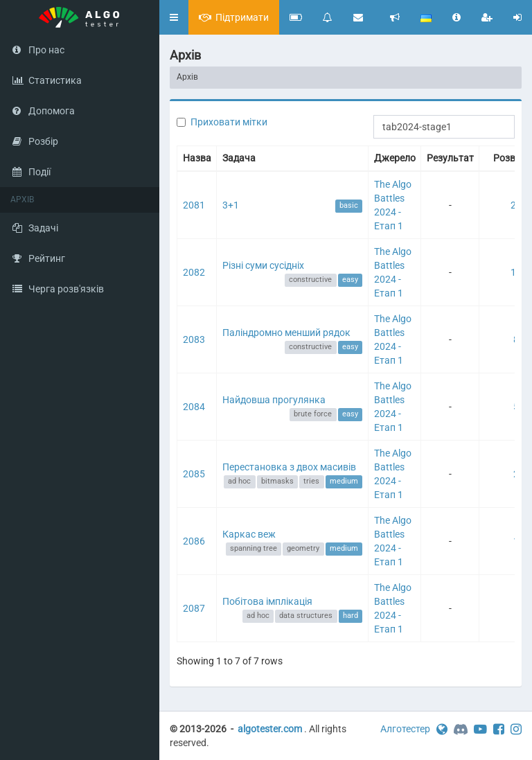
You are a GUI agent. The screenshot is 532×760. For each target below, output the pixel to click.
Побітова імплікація (267, 601)
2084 (194, 407)
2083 (194, 339)
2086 (194, 541)
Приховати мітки (229, 122)
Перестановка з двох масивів (289, 467)
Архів (187, 77)
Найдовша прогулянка (274, 400)
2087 (194, 608)
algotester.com (270, 729)
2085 (194, 474)
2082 (194, 272)
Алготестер (405, 729)
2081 (194, 205)
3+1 (231, 205)
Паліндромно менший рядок (286, 333)
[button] (174, 17)
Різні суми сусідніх (263, 265)
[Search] (444, 127)
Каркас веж (249, 534)
